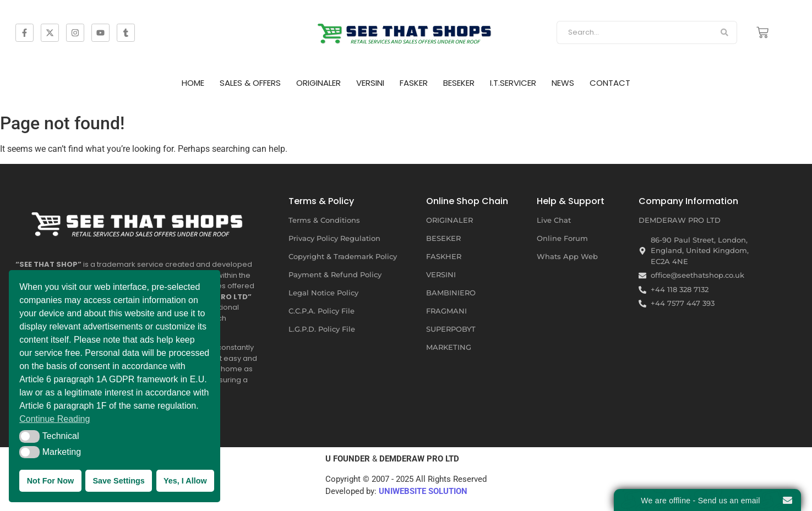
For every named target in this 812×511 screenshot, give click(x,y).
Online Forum (562, 238)
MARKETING (449, 347)
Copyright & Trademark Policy (343, 256)
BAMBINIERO (451, 293)
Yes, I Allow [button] (185, 481)
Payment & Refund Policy (335, 274)
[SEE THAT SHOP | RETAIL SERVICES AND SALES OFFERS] (406, 31)
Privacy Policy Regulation (334, 238)
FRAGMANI (446, 311)
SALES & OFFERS (250, 83)
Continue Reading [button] (55, 419)
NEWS (563, 83)
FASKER (414, 83)
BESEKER (459, 83)
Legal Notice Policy (323, 293)
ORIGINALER (318, 83)
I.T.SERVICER (513, 83)
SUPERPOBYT (451, 329)
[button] (29, 436)
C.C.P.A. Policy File (321, 311)
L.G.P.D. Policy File (322, 329)
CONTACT (610, 83)
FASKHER (444, 256)
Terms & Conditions (324, 220)
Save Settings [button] (118, 481)
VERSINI (370, 83)
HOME (193, 83)
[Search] (634, 32)
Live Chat (554, 220)
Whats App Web (567, 256)
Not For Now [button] (51, 481)
